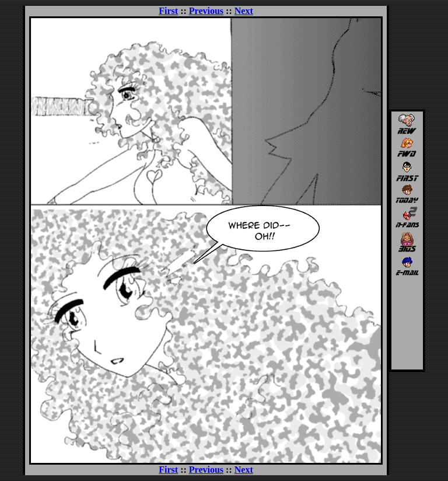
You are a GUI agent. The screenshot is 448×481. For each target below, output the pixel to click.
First (168, 11)
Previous (206, 11)
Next (244, 11)
